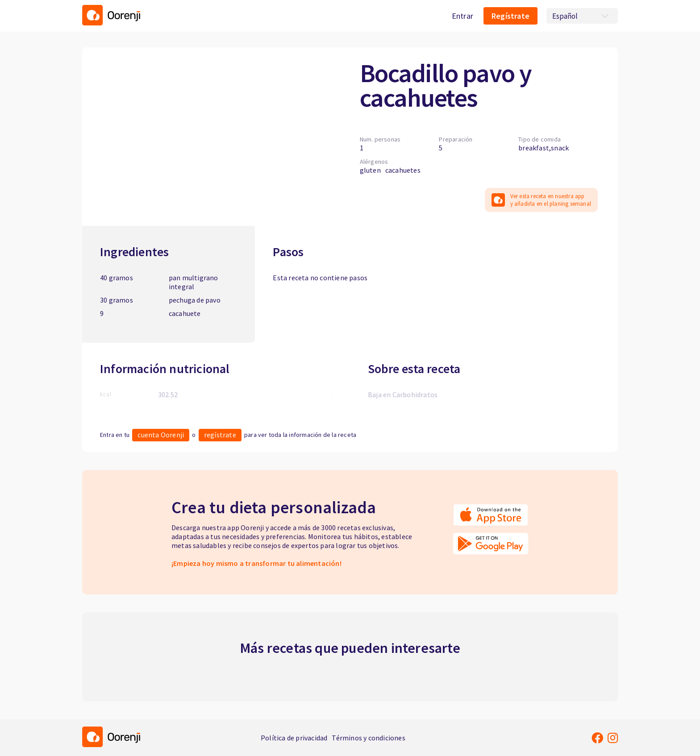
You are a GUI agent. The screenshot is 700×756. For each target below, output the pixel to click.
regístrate (220, 435)
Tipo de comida (540, 139)
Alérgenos (374, 162)
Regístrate (510, 16)
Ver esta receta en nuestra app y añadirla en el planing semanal (541, 200)
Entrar (462, 16)
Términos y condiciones (368, 738)
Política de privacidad (294, 738)
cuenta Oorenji (161, 435)
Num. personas (380, 139)
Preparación (456, 139)
